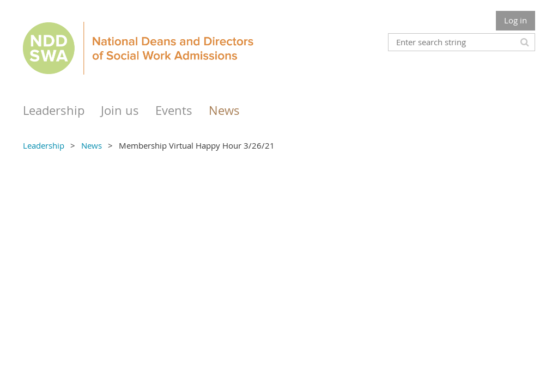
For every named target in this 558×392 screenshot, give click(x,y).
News (92, 145)
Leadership (44, 145)
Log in (515, 20)
